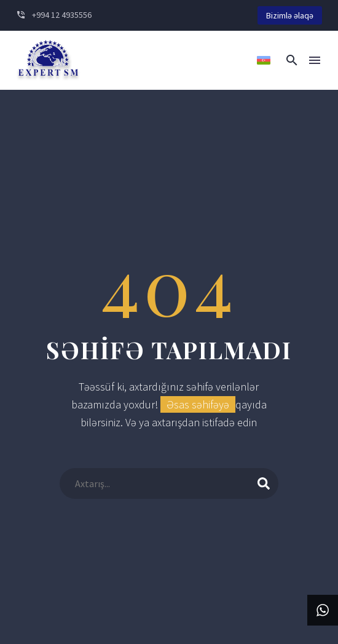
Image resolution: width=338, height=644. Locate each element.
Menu (315, 60)
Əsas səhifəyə (198, 404)
